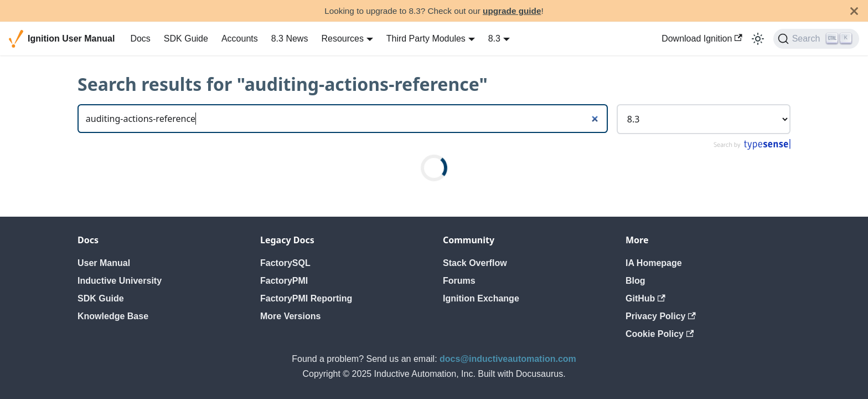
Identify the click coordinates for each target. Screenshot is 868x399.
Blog (635, 281)
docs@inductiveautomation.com (508, 359)
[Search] (816, 39)
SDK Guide (186, 39)
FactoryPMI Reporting (306, 298)
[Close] (854, 11)
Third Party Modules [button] (426, 39)
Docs (140, 39)
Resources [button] (342, 39)
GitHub (645, 298)
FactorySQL (285, 263)
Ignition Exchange (481, 298)
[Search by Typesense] (751, 147)
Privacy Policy (661, 316)
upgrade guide (512, 11)
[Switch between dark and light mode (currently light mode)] (758, 39)
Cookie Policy (660, 334)
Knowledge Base (113, 316)
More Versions (290, 316)
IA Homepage (654, 263)
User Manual (104, 263)
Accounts (240, 39)
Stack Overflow (475, 263)
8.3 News (290, 39)
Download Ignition (702, 39)
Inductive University (120, 281)
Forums (459, 281)
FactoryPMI (284, 281)
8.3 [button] (494, 39)
